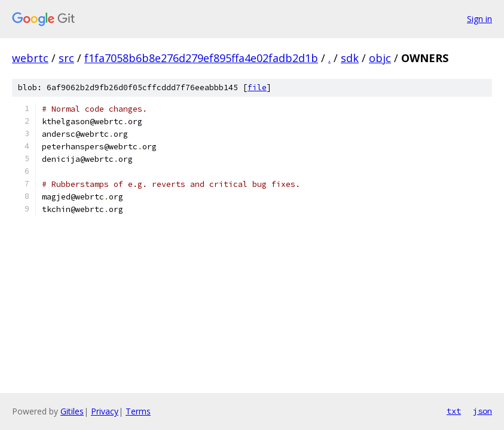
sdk (350, 58)
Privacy (105, 411)
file (257, 87)
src (66, 58)
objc (380, 58)
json (482, 411)
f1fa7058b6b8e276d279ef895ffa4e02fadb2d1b (201, 58)
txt (454, 411)
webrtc (30, 58)
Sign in (479, 19)
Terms (138, 411)
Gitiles (72, 411)
